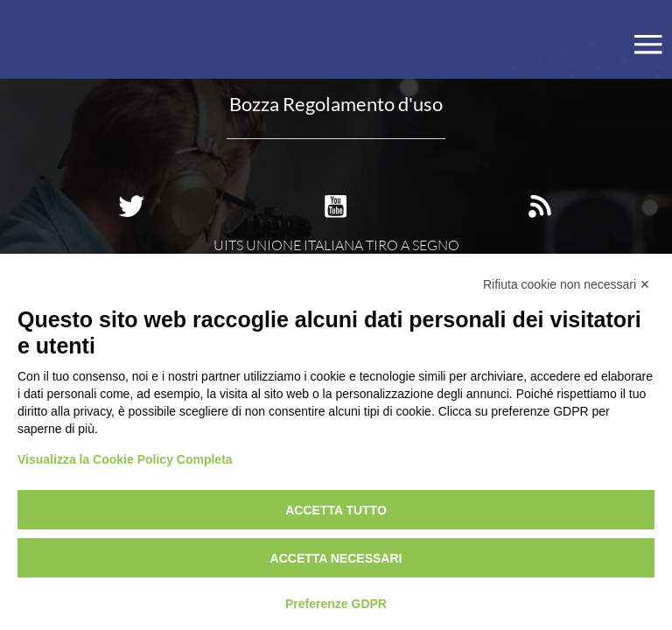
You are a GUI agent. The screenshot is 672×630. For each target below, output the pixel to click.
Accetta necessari (336, 558)
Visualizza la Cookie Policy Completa (125, 459)
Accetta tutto (336, 510)
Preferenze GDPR (336, 604)
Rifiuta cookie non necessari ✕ (567, 284)
